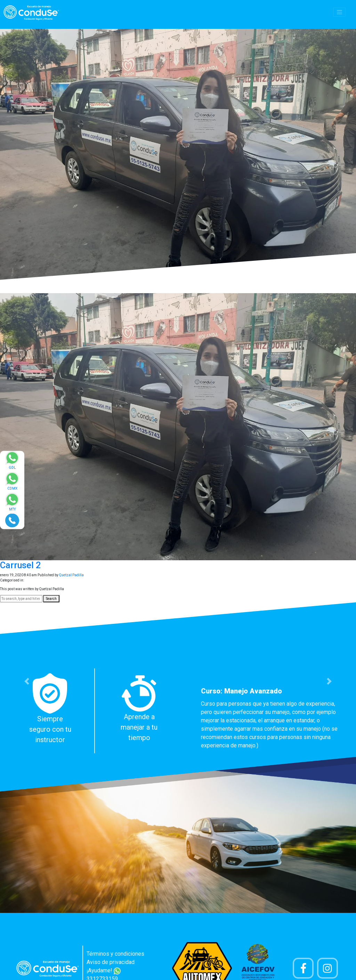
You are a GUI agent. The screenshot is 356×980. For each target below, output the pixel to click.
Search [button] (51, 599)
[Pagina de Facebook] (303, 968)
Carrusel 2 (20, 565)
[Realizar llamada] (12, 520)
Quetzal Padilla (71, 575)
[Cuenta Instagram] (327, 968)
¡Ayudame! (104, 970)
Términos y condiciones (115, 954)
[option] (178, 711)
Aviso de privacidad (111, 962)
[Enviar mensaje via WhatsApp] (12, 462)
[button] (27, 681)
